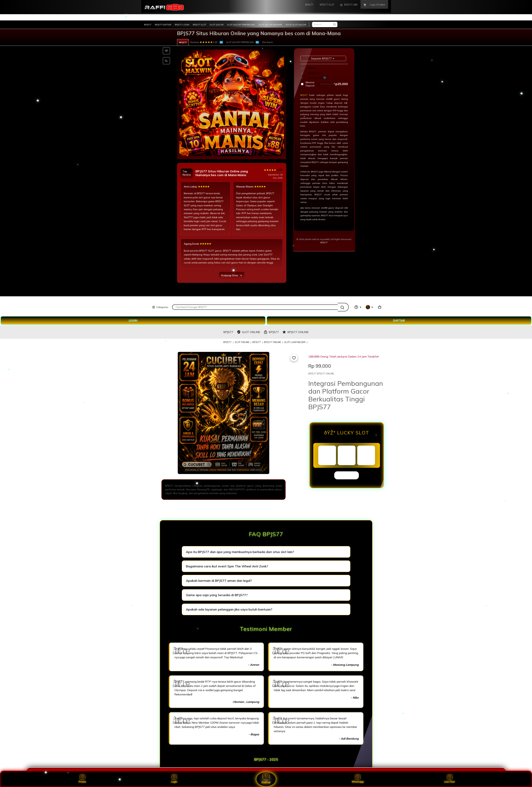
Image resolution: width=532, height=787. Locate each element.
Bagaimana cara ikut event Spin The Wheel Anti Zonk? (227, 566)
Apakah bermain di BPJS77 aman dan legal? (219, 581)
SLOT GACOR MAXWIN (270, 25)
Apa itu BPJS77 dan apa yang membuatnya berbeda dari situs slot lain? (240, 552)
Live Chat (450, 779)
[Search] (343, 307)
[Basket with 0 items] (380, 307)
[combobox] (255, 307)
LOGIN (133, 320)
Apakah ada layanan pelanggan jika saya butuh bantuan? (229, 609)
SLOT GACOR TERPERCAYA (241, 25)
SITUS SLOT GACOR (296, 25)
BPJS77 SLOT (199, 25)
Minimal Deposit (327, 84)
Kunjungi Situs (232, 275)
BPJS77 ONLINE (272, 342)
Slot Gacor (267, 42)
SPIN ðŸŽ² (347, 475)
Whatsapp (358, 779)
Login (174, 779)
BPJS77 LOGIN (182, 25)
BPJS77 (148, 25)
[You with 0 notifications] (370, 307)
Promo (82, 779)
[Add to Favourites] (294, 358)
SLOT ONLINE (242, 342)
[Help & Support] (358, 307)
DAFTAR (399, 320)
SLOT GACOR (217, 25)
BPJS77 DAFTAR (163, 25)
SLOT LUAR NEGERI (295, 342)
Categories (160, 307)
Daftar (266, 779)
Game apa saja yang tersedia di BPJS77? (217, 595)
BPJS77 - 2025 (266, 759)
